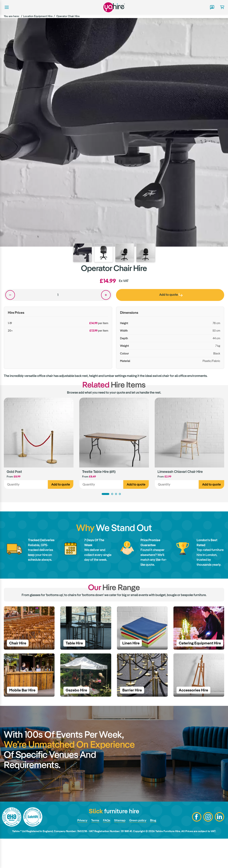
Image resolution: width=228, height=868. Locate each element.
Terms (94, 850)
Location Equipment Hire (38, 16)
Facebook (196, 846)
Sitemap (120, 850)
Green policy (139, 850)
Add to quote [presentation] (171, 295)
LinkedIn (219, 846)
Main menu (6, 7)
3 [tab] (116, 495)
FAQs (106, 850)
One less (10, 295)
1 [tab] (105, 495)
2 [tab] (112, 495)
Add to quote (61, 485)
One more (106, 295)
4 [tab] (120, 495)
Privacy (81, 850)
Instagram (208, 846)
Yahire (114, 7)
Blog (155, 850)
